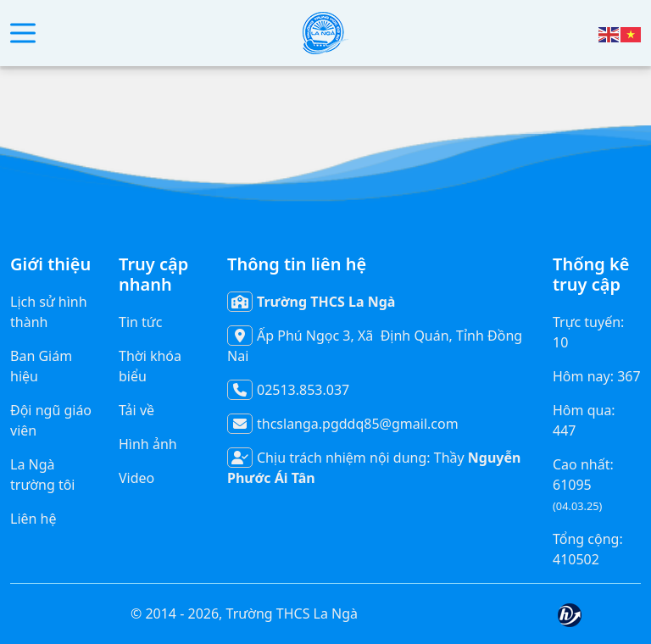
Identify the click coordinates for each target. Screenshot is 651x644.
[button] (23, 33)
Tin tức (140, 322)
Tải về (136, 410)
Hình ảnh (148, 444)
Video (136, 478)
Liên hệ (33, 519)
